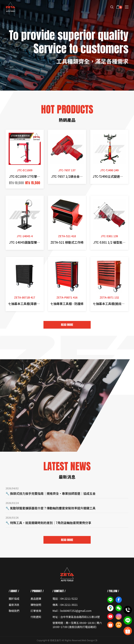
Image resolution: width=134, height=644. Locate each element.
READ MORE (67, 325)
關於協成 (14, 598)
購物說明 (36, 605)
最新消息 (14, 605)
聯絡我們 (14, 611)
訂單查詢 (36, 611)
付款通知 (36, 617)
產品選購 (36, 598)
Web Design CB (90, 640)
